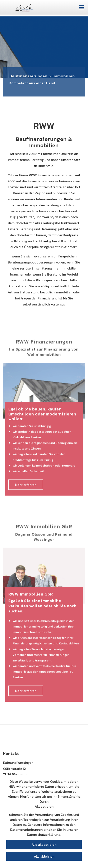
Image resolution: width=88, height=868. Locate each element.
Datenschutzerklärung (44, 835)
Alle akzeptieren (44, 845)
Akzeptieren (44, 806)
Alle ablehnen (44, 856)
